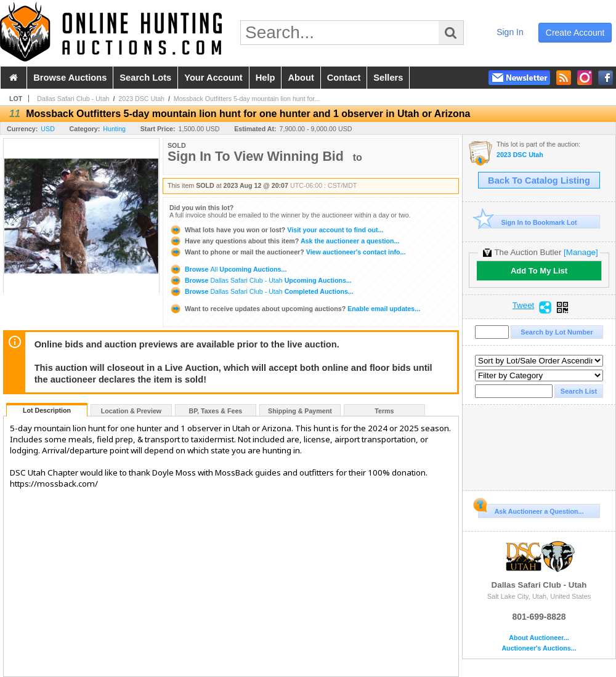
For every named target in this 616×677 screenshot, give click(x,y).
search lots (145, 78)
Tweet (524, 306)
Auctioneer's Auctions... (539, 648)
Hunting (114, 129)
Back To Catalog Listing (539, 180)
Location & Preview (131, 411)
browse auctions (70, 78)
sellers (388, 78)
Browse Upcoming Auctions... (228, 269)
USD (48, 129)
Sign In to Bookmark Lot (528, 222)
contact (344, 78)
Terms (384, 411)
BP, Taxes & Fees (216, 411)
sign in (510, 32)
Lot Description (47, 410)
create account (575, 33)
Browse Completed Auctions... (261, 291)
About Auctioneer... (539, 638)
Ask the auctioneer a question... (284, 241)
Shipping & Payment (300, 411)
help (265, 78)
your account (213, 78)
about (301, 78)
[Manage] (581, 252)
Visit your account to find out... (276, 230)
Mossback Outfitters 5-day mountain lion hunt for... (247, 99)
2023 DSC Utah (141, 99)
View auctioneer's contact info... (287, 252)
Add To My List (539, 271)
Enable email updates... (295, 309)
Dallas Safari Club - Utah (73, 99)
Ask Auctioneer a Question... (531, 509)
